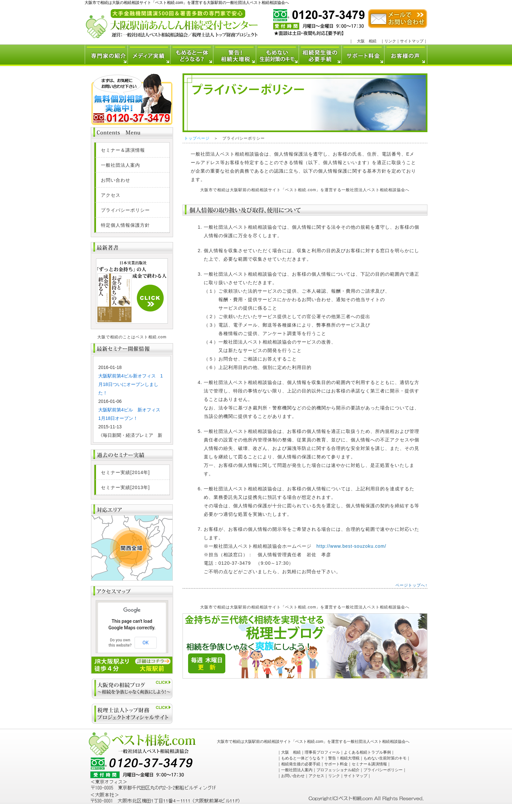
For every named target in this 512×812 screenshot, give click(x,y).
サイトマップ (412, 41)
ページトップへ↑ (411, 585)
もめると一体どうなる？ (303, 758)
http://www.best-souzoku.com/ (351, 546)
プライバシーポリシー (125, 210)
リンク (390, 41)
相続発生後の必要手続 (301, 764)
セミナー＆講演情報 (123, 150)
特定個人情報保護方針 (125, 225)
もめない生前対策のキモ (385, 758)
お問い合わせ (116, 180)
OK (146, 643)
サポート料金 (336, 764)
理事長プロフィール (322, 752)
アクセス (111, 195)
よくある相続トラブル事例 (367, 752)
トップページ (197, 138)
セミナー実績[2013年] (125, 487)
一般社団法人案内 (120, 165)
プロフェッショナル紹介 (338, 770)
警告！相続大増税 (344, 758)
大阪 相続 (367, 41)
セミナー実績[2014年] (125, 472)
